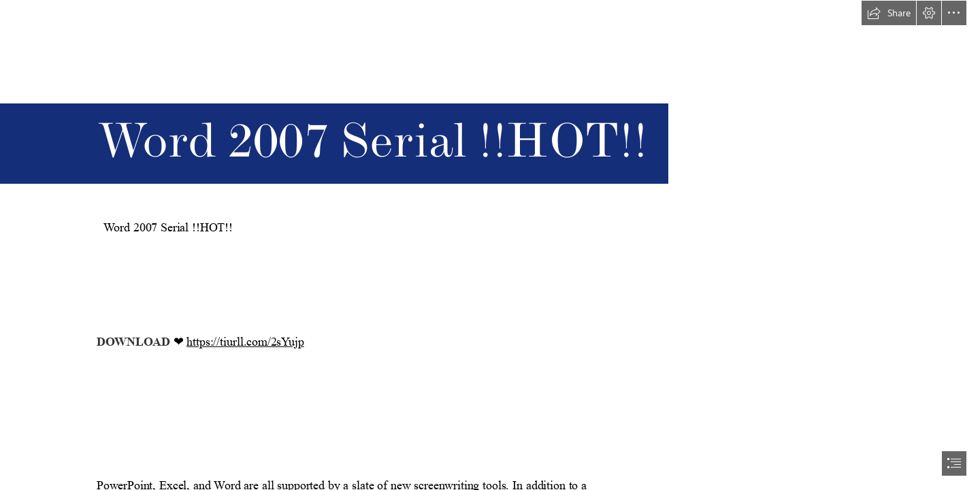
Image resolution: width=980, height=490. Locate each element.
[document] (490, 245)
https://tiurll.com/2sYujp (245, 342)
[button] (889, 13)
